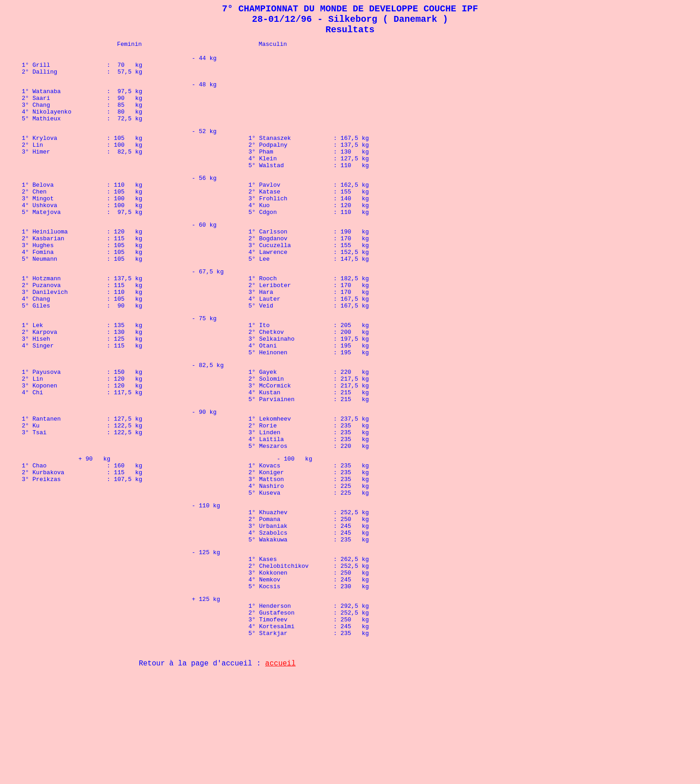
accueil (280, 773)
